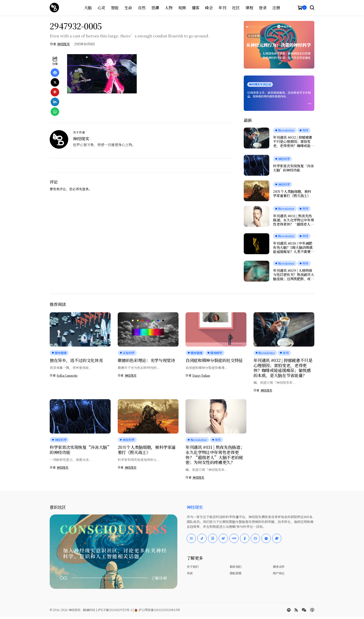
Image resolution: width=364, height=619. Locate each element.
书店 (190, 573)
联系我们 (236, 567)
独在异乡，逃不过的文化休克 (76, 360)
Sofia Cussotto (67, 375)
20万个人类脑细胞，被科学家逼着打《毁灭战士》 (292, 194)
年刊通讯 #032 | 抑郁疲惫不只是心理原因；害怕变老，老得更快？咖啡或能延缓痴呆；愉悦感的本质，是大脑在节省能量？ (293, 142)
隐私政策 (236, 573)
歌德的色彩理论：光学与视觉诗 (146, 360)
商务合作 (279, 567)
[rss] (296, 610)
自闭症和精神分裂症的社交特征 (214, 360)
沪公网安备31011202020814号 (157, 610)
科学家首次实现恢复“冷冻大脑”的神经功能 (293, 168)
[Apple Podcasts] (312, 610)
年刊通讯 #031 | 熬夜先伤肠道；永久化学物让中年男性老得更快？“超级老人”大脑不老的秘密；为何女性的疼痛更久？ (293, 220)
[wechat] (304, 610)
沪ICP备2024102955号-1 (115, 610)
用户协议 (279, 573)
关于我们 (192, 567)
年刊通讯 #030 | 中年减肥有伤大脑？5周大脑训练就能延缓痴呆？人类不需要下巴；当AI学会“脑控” (293, 247)
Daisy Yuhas (201, 375)
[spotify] (289, 610)
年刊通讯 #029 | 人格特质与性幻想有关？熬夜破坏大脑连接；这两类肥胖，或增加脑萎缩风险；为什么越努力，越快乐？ (293, 275)
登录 (85, 189)
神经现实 (63, 44)
